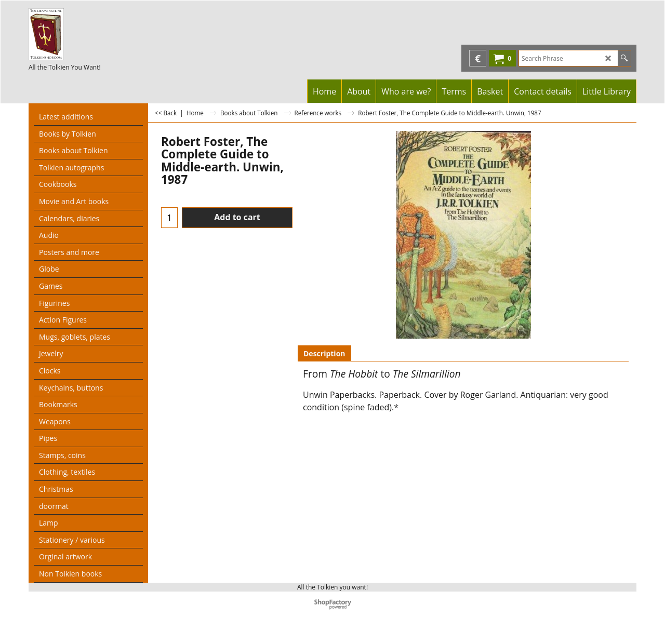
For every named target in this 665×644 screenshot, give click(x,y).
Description (324, 353)
